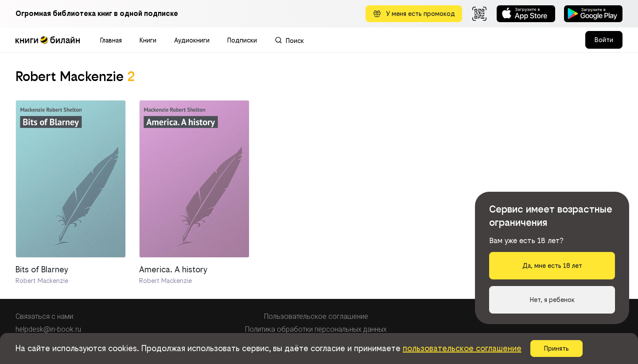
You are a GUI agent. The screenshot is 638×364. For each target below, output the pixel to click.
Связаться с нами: (45, 316)
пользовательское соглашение (462, 348)
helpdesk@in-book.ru (48, 329)
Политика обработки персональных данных (316, 329)
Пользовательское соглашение (316, 316)
